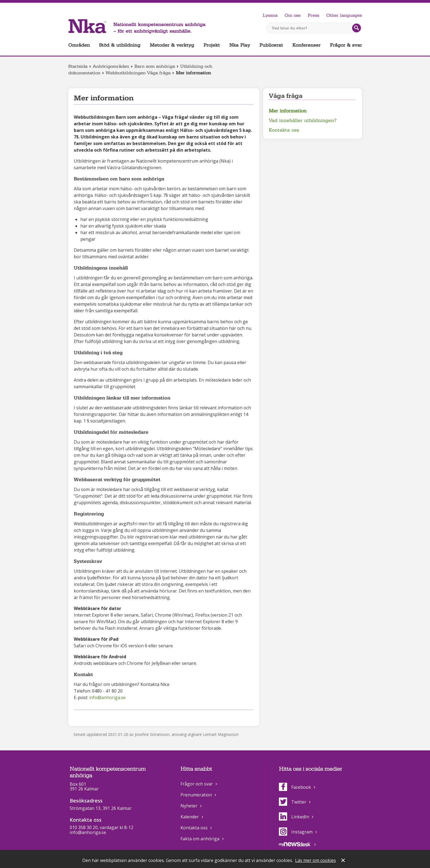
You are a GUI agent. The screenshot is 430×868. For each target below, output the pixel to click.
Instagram (296, 832)
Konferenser (306, 45)
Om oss (293, 15)
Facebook (295, 787)
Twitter (293, 802)
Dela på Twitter (86, 717)
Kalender (190, 817)
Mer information (288, 111)
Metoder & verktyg (172, 45)
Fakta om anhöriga (200, 839)
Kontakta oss (284, 130)
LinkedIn (294, 817)
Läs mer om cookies (316, 860)
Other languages (344, 15)
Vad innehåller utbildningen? (303, 120)
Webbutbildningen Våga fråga (138, 73)
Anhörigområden (111, 66)
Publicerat (271, 45)
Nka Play (240, 45)
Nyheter (189, 806)
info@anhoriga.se (107, 697)
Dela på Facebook (77, 717)
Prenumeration (196, 795)
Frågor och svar (197, 784)
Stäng (344, 861)
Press (313, 15)
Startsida (78, 66)
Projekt (212, 45)
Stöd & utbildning (120, 45)
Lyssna (270, 15)
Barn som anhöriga (155, 66)
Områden (79, 45)
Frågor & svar (346, 45)
